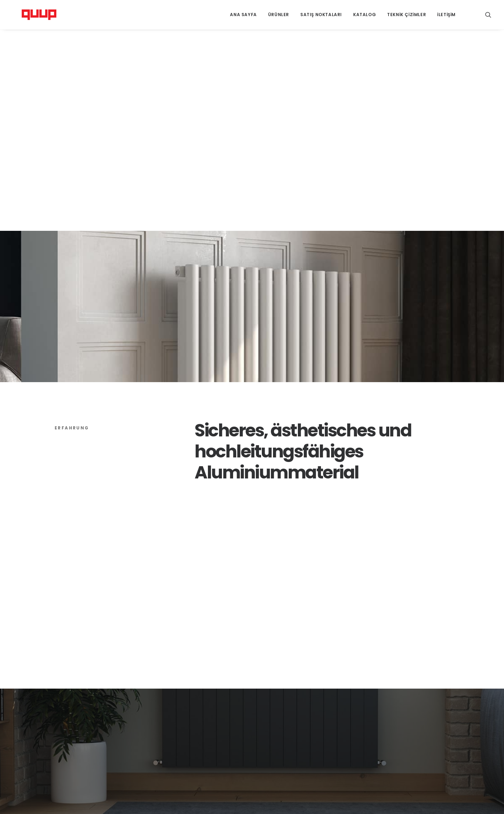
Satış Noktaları (321, 15)
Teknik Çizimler (407, 15)
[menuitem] (243, 15)
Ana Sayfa (243, 15)
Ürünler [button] (279, 15)
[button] (488, 15)
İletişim (446, 15)
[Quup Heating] (30, 15)
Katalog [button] (365, 15)
